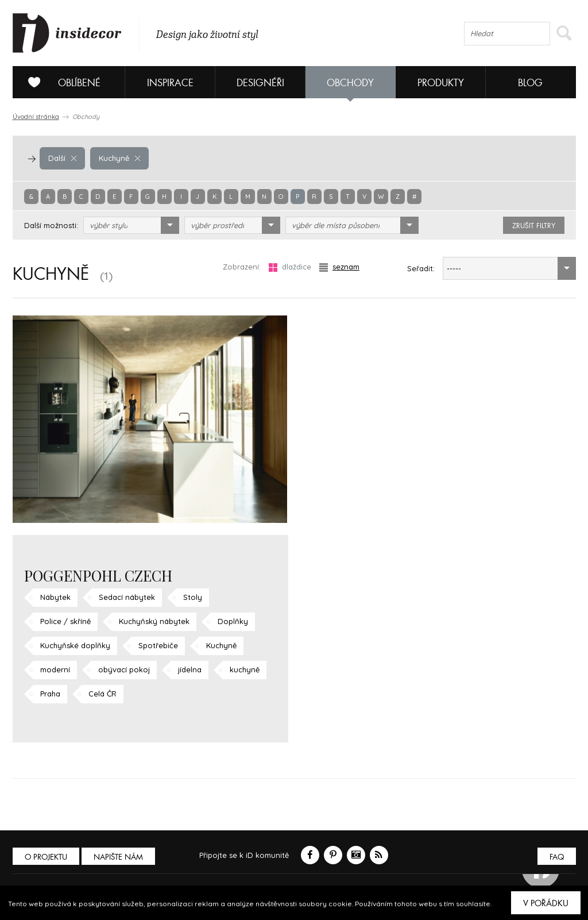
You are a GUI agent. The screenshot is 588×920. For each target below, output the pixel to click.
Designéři (260, 83)
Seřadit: (421, 268)
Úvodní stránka (36, 117)
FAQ (557, 857)
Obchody (350, 83)
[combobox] (131, 225)
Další (62, 158)
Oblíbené (60, 82)
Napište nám (118, 857)
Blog (530, 83)
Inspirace (170, 83)
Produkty (441, 83)
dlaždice (290, 267)
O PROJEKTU (46, 857)
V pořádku (546, 903)
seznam (339, 267)
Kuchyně (119, 158)
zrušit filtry (534, 226)
